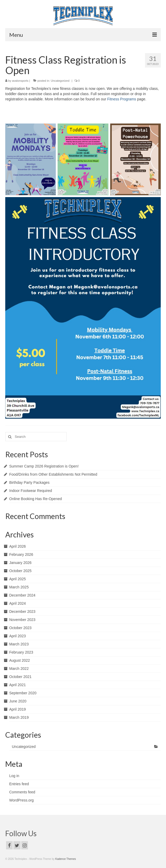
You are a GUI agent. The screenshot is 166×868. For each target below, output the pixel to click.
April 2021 (17, 685)
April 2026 (17, 546)
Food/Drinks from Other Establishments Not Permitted (53, 474)
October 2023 (20, 628)
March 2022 (19, 669)
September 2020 (23, 693)
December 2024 (22, 595)
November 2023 (22, 620)
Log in (14, 776)
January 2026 (20, 563)
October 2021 (20, 677)
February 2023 (21, 652)
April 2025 (17, 579)
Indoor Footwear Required (31, 491)
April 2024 (17, 603)
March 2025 (19, 587)
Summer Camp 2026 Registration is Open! (44, 466)
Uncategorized (60, 81)
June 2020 (18, 701)
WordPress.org (21, 800)
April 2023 (17, 636)
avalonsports (20, 81)
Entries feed (19, 784)
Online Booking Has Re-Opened (36, 499)
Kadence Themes (66, 859)
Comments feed (22, 792)
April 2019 (17, 709)
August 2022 (20, 660)
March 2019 (19, 717)
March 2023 (19, 644)
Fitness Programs (122, 99)
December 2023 (22, 612)
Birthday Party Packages (29, 482)
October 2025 (20, 571)
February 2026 (21, 554)
